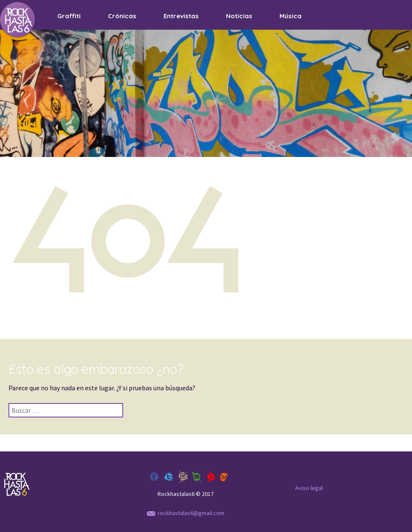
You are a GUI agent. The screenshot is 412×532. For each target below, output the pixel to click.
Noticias (239, 16)
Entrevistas (181, 16)
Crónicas (122, 16)
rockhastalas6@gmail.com (186, 513)
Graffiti (69, 16)
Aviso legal (309, 488)
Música (291, 16)
